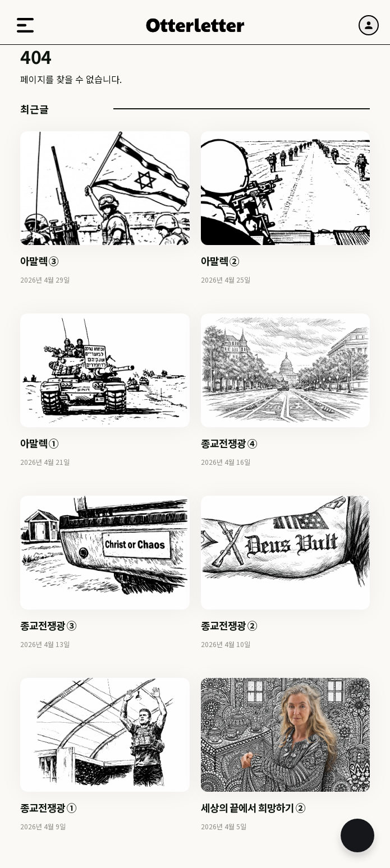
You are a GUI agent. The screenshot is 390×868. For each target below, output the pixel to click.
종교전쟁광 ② (229, 625)
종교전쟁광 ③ (48, 625)
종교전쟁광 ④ (229, 443)
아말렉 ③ (39, 261)
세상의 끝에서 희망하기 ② (253, 807)
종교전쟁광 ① (48, 807)
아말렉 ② (220, 261)
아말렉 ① (39, 443)
